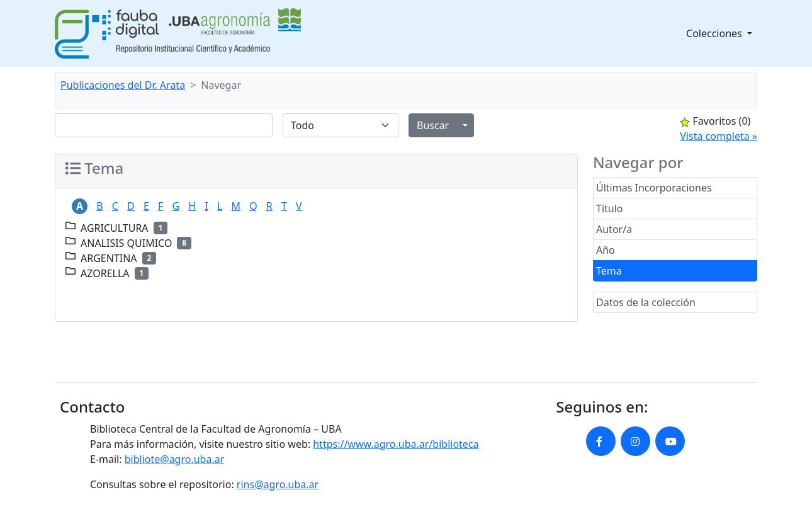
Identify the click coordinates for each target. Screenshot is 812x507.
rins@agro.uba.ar (278, 484)
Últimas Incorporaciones (654, 188)
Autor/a (614, 229)
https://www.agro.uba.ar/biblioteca (396, 444)
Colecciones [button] (715, 33)
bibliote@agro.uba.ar (175, 459)
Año (606, 250)
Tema (609, 271)
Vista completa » (719, 136)
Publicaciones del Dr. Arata (123, 85)
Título (610, 208)
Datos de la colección (646, 302)
